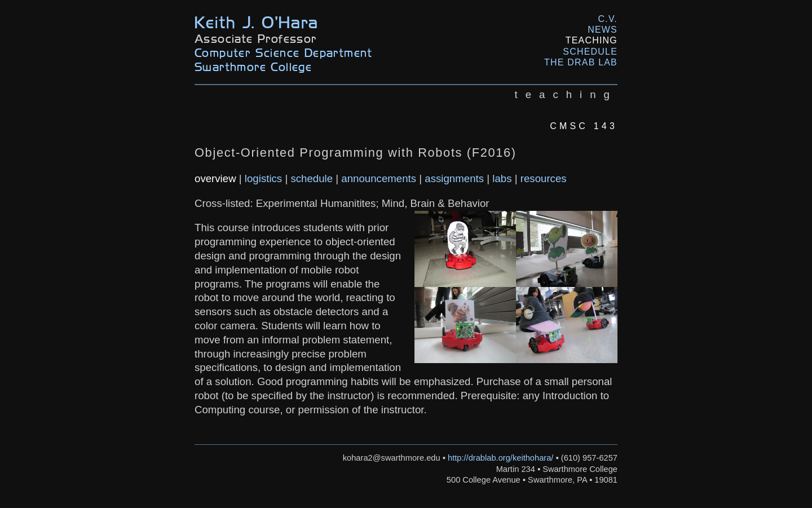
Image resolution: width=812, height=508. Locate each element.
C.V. (608, 19)
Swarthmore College (253, 66)
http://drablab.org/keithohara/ (500, 458)
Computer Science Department (284, 52)
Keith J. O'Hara (257, 21)
